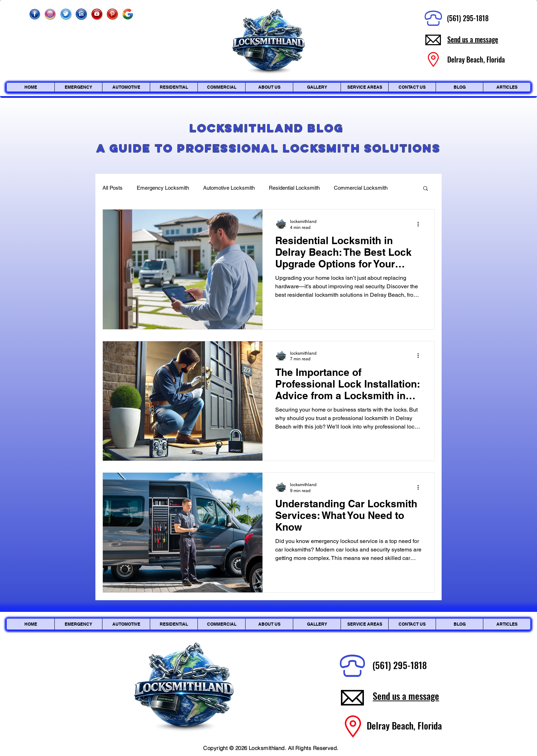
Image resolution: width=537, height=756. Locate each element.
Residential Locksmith (294, 188)
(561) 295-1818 (468, 18)
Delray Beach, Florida (404, 725)
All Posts (113, 188)
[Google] (128, 14)
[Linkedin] (81, 14)
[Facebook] (35, 14)
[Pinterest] (112, 14)
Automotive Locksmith (229, 188)
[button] (426, 189)
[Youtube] (97, 14)
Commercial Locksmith (361, 188)
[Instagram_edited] (50, 14)
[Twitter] (66, 14)
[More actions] (420, 224)
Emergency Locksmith (163, 188)
